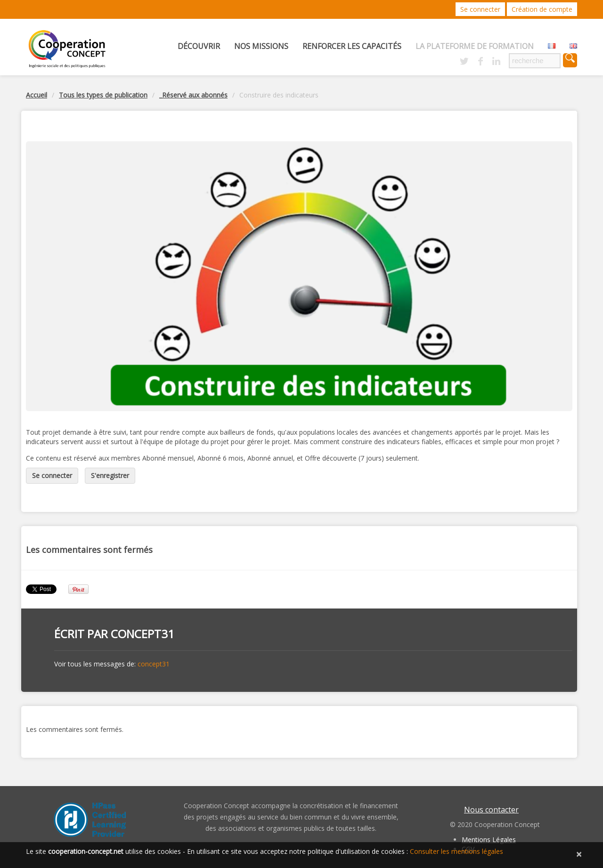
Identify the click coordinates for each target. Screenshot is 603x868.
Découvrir (199, 46)
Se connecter (480, 9)
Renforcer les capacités (352, 46)
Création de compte (542, 9)
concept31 (143, 634)
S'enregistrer (110, 475)
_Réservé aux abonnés (193, 95)
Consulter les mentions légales (456, 851)
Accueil (37, 95)
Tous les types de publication (103, 95)
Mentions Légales (489, 840)
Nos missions (261, 46)
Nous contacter (491, 810)
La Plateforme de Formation (475, 46)
